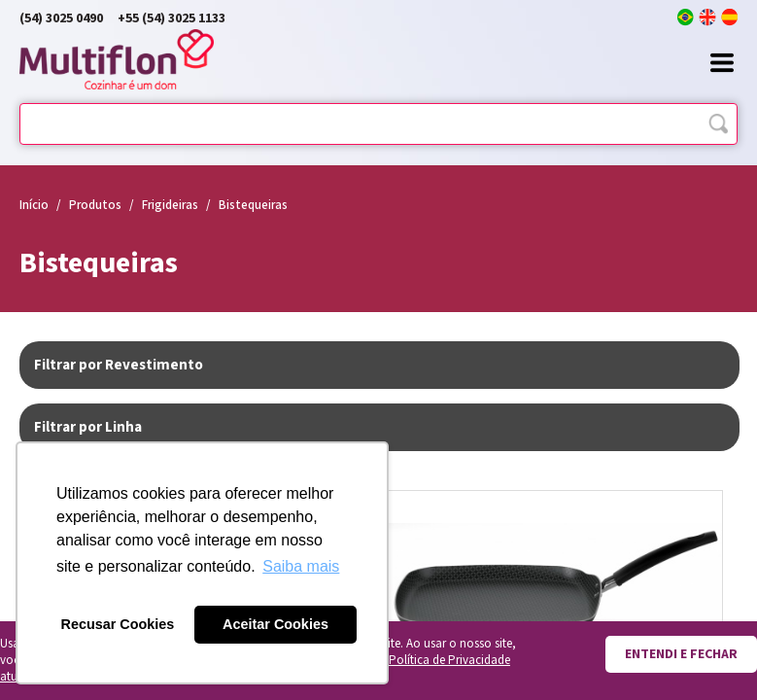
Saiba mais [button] (301, 566)
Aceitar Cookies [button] (275, 624)
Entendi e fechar (681, 654)
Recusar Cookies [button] (118, 624)
